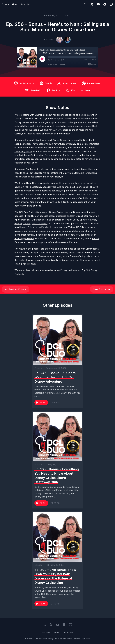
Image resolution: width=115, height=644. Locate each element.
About (15, 4)
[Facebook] (105, 4)
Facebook (46, 227)
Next (102, 289)
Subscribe (25, 4)
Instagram (58, 227)
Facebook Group (37, 231)
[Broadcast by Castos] (92, 64)
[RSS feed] (85, 4)
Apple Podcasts (23, 220)
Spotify (83, 220)
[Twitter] (92, 4)
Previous (16, 289)
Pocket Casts (72, 220)
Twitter (72, 227)
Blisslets (38, 173)
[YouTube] (98, 4)
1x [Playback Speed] (58, 60)
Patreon (73, 242)
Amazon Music (39, 223)
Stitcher (92, 220)
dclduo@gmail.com (24, 239)
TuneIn (27, 223)
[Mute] (49, 60)
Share (63, 64)
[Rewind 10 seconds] (53, 60)
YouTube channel (78, 231)
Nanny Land (26, 206)
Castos (87, 639)
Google (18, 223)
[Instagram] (111, 4)
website (96, 239)
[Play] (42, 59)
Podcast (5, 4)
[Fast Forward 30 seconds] (63, 60)
